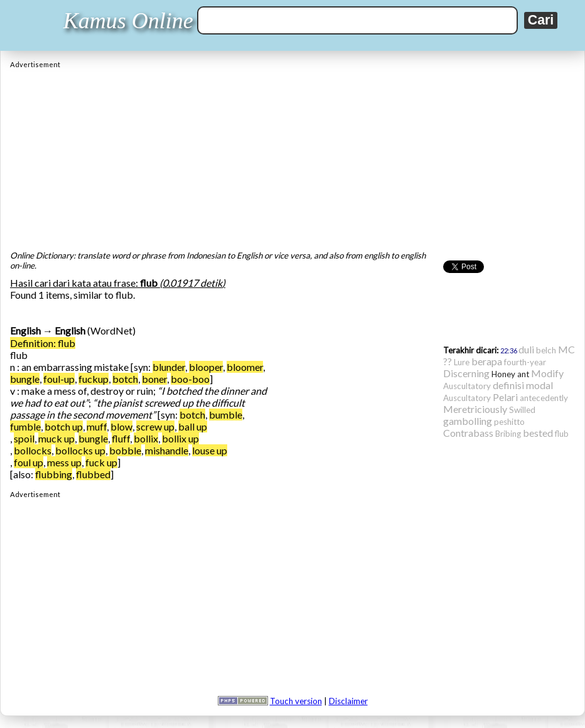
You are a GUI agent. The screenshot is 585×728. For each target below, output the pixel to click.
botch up (64, 426)
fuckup (94, 379)
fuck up (101, 462)
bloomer (245, 367)
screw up (155, 426)
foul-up (59, 379)
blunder (169, 367)
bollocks (33, 450)
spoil (24, 438)
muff (97, 426)
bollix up (180, 438)
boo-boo (190, 379)
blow (121, 426)
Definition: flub (43, 343)
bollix (146, 438)
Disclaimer (348, 701)
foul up (29, 462)
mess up (64, 462)
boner (154, 379)
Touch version (296, 701)
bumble (226, 415)
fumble (25, 426)
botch (125, 379)
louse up (210, 450)
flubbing (54, 474)
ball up (193, 426)
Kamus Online (128, 21)
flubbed (93, 474)
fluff (121, 438)
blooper (206, 367)
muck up (56, 438)
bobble (125, 450)
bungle (25, 379)
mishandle (167, 450)
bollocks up (80, 450)
